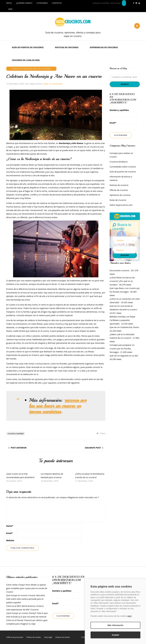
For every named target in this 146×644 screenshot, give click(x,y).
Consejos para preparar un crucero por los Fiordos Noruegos (122, 349)
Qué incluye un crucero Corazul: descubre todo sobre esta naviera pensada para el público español (26, 599)
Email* (123, 126)
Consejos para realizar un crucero (31, 69)
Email (10, 533)
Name (10, 526)
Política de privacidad (15, 637)
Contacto (57, 3)
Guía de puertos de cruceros (28, 47)
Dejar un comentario (53, 84)
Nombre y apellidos (123, 113)
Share (101, 433)
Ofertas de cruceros (119, 190)
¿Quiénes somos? (24, 3)
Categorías (42, 3)
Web (10, 9)
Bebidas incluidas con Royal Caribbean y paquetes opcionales (122, 320)
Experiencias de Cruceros (104, 47)
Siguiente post (93, 448)
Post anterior (19, 448)
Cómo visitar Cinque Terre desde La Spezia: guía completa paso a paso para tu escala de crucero (27, 588)
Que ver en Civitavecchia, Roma (124, 327)
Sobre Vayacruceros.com (121, 205)
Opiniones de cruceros (120, 195)
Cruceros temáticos (119, 162)
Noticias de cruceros (67, 47)
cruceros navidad (16, 433)
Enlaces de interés (63, 637)
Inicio (9, 3)
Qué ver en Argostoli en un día (124, 356)
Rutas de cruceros (118, 200)
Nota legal (48, 637)
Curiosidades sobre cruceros (123, 167)
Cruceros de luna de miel (26, 60)
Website (10, 540)
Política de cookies (34, 637)
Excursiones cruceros (119, 270)
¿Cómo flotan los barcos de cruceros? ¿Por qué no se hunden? (122, 281)
